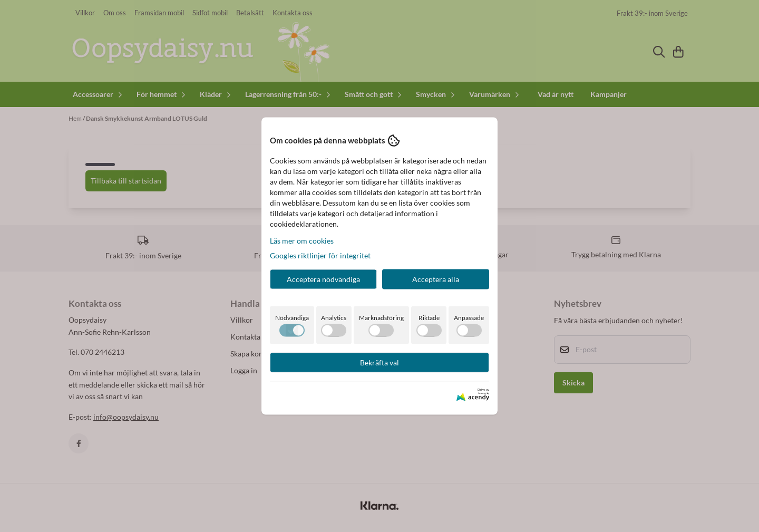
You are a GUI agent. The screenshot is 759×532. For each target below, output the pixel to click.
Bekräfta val (379, 362)
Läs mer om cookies (302, 240)
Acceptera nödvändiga (323, 279)
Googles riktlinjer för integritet (320, 255)
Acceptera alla (436, 279)
